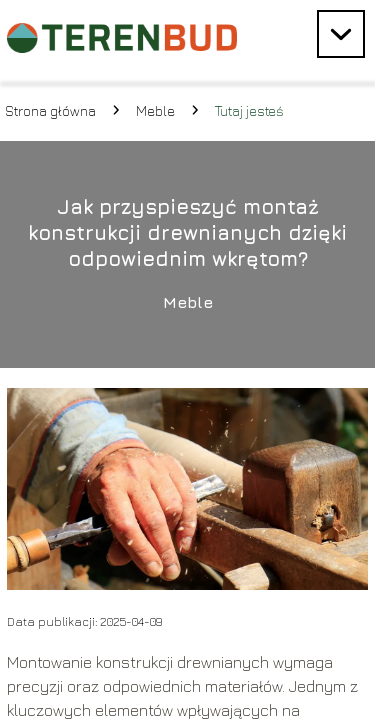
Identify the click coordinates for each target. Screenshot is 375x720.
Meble (155, 110)
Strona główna (50, 110)
